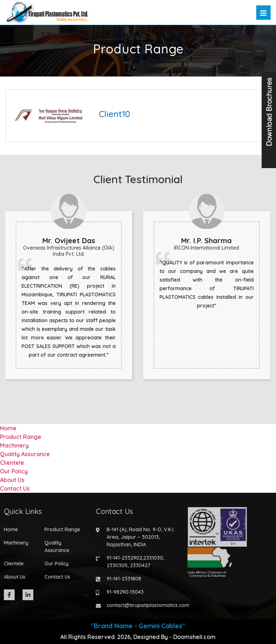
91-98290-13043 (123, 592)
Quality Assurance (25, 454)
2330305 (115, 565)
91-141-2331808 (121, 579)
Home (8, 428)
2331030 (151, 558)
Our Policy (14, 471)
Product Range (21, 437)
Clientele (12, 463)
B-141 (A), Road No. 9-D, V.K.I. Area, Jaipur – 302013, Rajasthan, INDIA (138, 537)
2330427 (138, 565)
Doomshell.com (194, 637)
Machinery (14, 445)
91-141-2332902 (122, 558)
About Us (12, 480)
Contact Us (15, 488)
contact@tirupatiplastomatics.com (146, 605)
